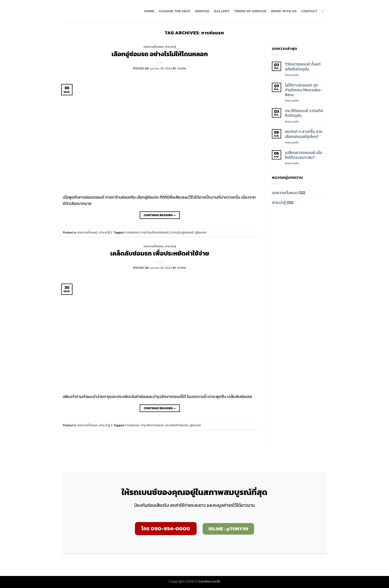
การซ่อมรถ (132, 232)
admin (182, 68)
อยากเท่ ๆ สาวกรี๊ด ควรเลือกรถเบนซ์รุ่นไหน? (304, 134)
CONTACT (309, 11)
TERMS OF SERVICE (250, 11)
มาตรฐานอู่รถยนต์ (182, 232)
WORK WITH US (284, 11)
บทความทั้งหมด (154, 47)
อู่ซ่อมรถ (201, 232)
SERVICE (202, 11)
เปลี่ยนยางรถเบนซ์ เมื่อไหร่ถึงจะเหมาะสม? (303, 155)
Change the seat (175, 11)
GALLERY (222, 11)
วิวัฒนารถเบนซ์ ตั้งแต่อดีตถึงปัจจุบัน (303, 66)
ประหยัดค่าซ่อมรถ (177, 425)
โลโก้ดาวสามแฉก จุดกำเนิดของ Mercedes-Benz (303, 90)
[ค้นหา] (324, 11)
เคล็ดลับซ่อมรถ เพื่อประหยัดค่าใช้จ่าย (160, 253)
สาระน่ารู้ (171, 47)
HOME (149, 11)
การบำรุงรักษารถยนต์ (154, 232)
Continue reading (160, 215)
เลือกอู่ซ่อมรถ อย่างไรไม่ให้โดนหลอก (160, 54)
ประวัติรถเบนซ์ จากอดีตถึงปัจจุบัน (304, 113)
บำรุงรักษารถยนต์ (152, 425)
